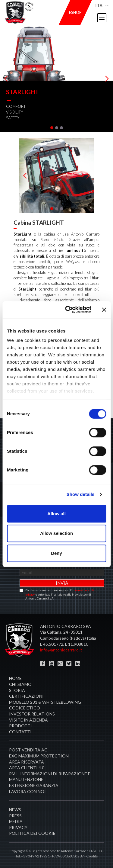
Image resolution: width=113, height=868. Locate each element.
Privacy (18, 827)
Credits (92, 856)
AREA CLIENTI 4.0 (27, 768)
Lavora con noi (27, 791)
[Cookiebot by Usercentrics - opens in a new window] (68, 310)
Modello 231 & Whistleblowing (45, 702)
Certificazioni (26, 696)
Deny (56, 553)
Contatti (20, 732)
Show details (81, 494)
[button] (52, 128)
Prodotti (20, 726)
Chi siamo (20, 684)
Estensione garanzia (34, 785)
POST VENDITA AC (28, 750)
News (15, 810)
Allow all (56, 514)
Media (16, 821)
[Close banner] (104, 310)
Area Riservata (27, 762)
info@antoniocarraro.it (61, 650)
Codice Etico (25, 708)
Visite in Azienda (28, 720)
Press (15, 816)
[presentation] (6, 79)
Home (15, 678)
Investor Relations (32, 714)
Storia (17, 690)
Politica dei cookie (32, 833)
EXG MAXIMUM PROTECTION (39, 756)
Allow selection (56, 533)
